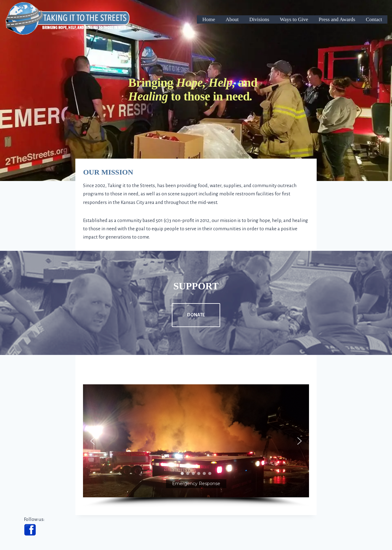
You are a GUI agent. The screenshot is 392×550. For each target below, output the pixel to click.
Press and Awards (337, 19)
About (232, 19)
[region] (196, 446)
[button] (196, 441)
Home (209, 19)
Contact (374, 19)
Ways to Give (294, 19)
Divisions (259, 19)
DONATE (196, 315)
